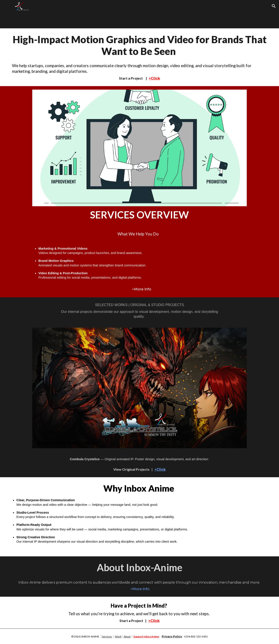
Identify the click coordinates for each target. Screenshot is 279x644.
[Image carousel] (139, 388)
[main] (139, 57)
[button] (274, 6)
